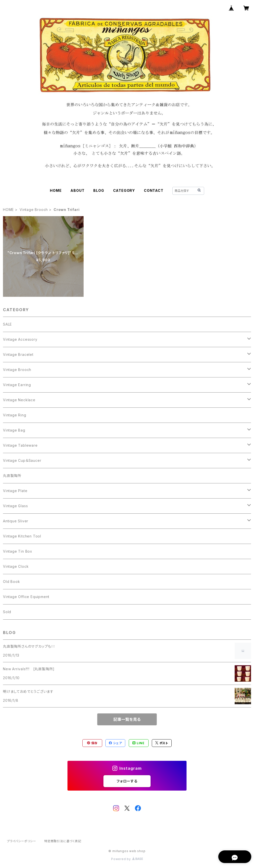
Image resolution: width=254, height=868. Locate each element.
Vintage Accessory (20, 339)
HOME (56, 190)
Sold (7, 612)
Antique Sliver (16, 521)
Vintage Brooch (34, 210)
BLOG (99, 190)
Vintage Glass (15, 506)
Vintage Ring (15, 415)
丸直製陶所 (12, 476)
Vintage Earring (17, 385)
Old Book (11, 582)
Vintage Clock (16, 566)
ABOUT (77, 190)
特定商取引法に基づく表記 (63, 841)
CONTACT (154, 190)
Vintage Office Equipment (26, 597)
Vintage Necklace (19, 400)
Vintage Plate (15, 491)
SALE (7, 324)
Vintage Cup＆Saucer (22, 460)
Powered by (127, 859)
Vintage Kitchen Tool (22, 536)
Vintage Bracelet (18, 354)
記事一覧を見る (127, 719)
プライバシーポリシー (22, 841)
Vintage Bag (14, 430)
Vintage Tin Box (18, 551)
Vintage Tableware (20, 445)
